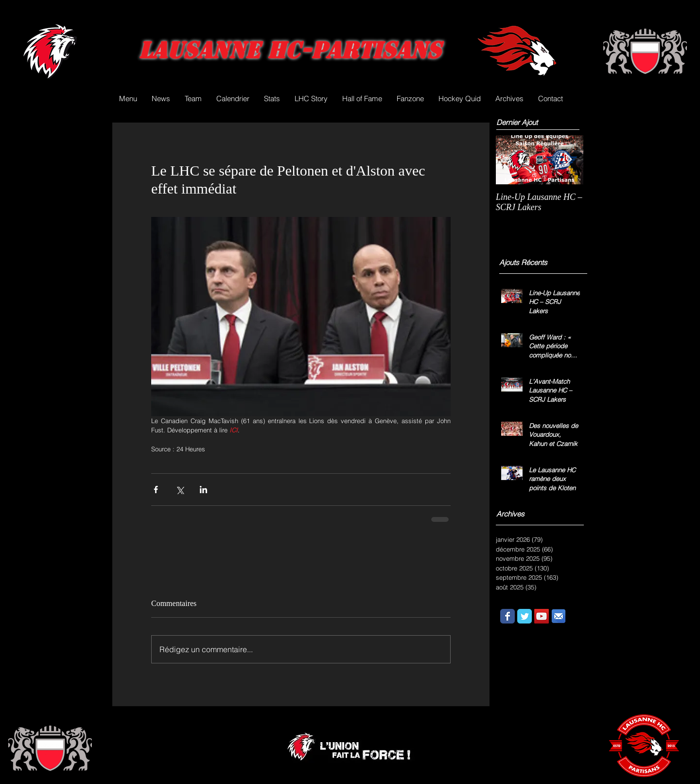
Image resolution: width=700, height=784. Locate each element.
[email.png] (559, 616)
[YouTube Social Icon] (542, 616)
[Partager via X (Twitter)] (180, 490)
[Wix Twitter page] (525, 616)
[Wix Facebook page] (507, 616)
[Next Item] (568, 160)
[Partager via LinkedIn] (203, 490)
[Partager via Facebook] (156, 490)
